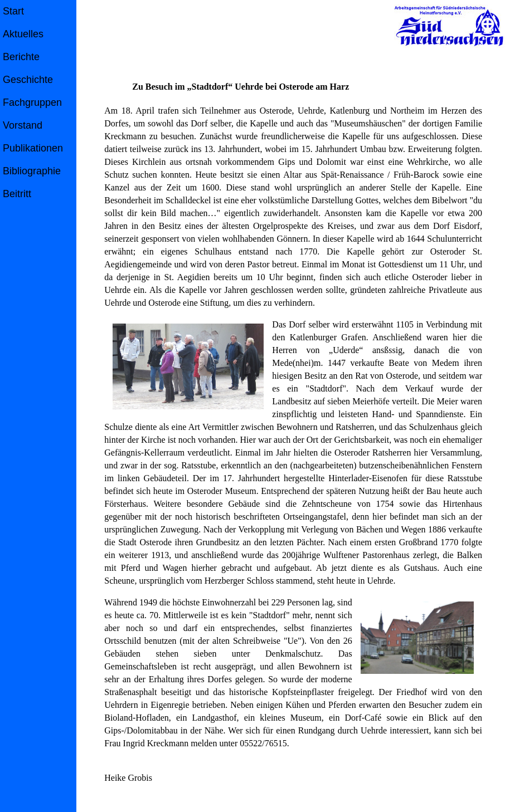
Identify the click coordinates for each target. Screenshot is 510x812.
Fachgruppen (32, 102)
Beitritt (17, 194)
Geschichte (28, 80)
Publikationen (33, 148)
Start (13, 11)
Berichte (21, 57)
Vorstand (23, 125)
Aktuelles (23, 34)
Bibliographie (32, 171)
